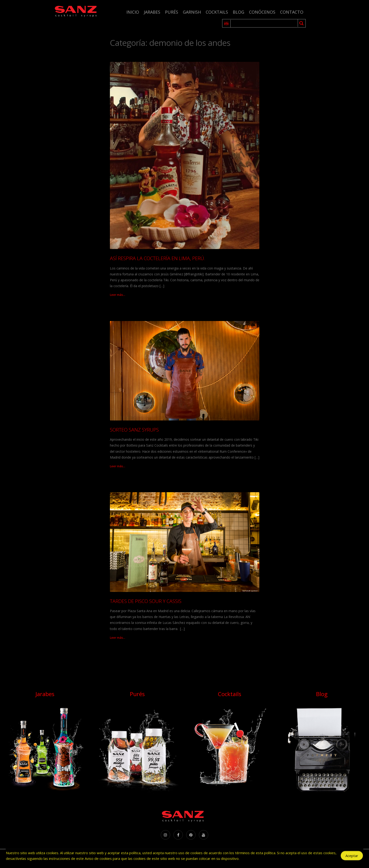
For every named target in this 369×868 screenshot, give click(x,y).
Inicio (133, 12)
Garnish (192, 12)
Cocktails (217, 12)
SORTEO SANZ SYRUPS (134, 430)
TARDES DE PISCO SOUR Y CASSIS (146, 601)
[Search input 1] (264, 23)
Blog (239, 12)
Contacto (292, 12)
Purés (172, 12)
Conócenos (262, 12)
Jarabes (152, 12)
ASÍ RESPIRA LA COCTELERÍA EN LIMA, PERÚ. (158, 258)
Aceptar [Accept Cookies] (352, 856)
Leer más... (118, 295)
